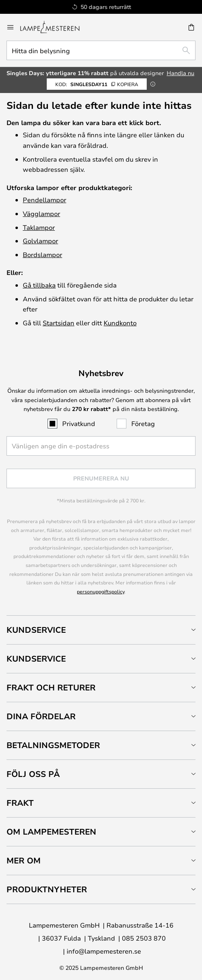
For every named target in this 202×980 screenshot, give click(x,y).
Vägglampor (41, 213)
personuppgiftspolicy (101, 591)
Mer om (24, 860)
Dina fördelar (41, 716)
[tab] (101, 630)
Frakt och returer (51, 687)
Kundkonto (120, 323)
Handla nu (180, 73)
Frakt (20, 803)
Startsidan (59, 323)
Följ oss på (33, 774)
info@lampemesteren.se (104, 951)
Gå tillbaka (39, 285)
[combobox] (101, 50)
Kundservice (36, 630)
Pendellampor (45, 200)
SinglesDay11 (97, 84)
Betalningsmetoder (53, 745)
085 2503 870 (144, 938)
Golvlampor (40, 241)
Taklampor (39, 227)
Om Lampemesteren (51, 832)
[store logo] (55, 27)
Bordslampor (42, 254)
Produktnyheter (47, 889)
